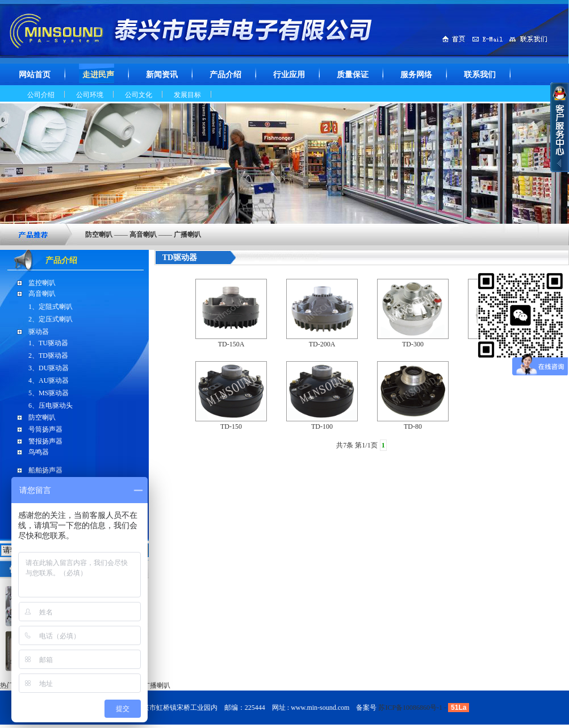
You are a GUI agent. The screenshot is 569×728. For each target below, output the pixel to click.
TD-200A (322, 344)
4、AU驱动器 (49, 380)
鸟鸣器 (39, 452)
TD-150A (231, 344)
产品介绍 (61, 260)
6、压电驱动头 (51, 405)
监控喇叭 (42, 283)
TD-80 (413, 426)
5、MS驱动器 (49, 393)
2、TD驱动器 (48, 355)
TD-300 (413, 344)
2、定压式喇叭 (51, 319)
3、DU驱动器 (49, 368)
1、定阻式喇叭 (51, 307)
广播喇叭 (157, 685)
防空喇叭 (42, 417)
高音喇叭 (42, 294)
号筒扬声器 (45, 429)
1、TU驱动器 (48, 343)
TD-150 (231, 426)
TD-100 (322, 426)
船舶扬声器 (45, 470)
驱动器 (39, 332)
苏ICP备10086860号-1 (410, 708)
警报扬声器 (45, 441)
